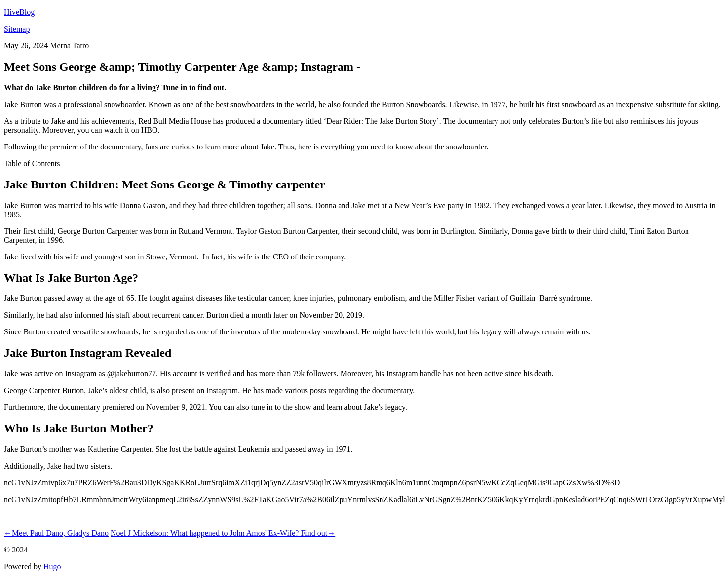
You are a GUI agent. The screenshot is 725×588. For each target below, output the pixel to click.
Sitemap (17, 29)
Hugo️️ (52, 567)
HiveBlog (19, 12)
